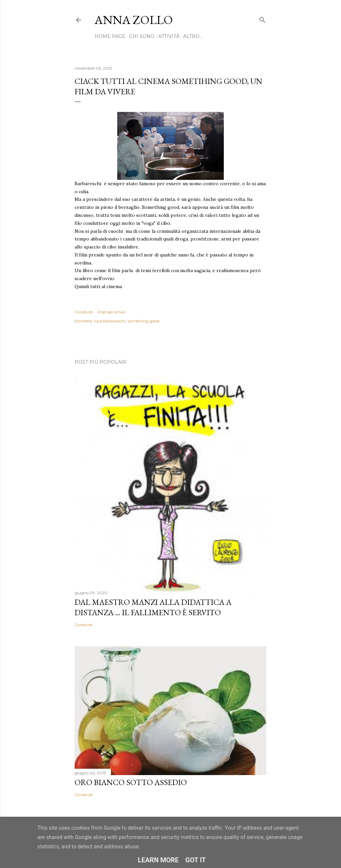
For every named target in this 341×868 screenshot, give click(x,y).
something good (143, 321)
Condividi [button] (84, 312)
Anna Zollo (134, 20)
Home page (110, 36)
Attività (169, 36)
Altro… (193, 36)
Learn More (158, 860)
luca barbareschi (110, 321)
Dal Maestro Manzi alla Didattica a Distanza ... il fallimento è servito (153, 607)
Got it (196, 860)
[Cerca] (262, 18)
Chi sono (142, 36)
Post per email (111, 312)
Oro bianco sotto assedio (131, 782)
